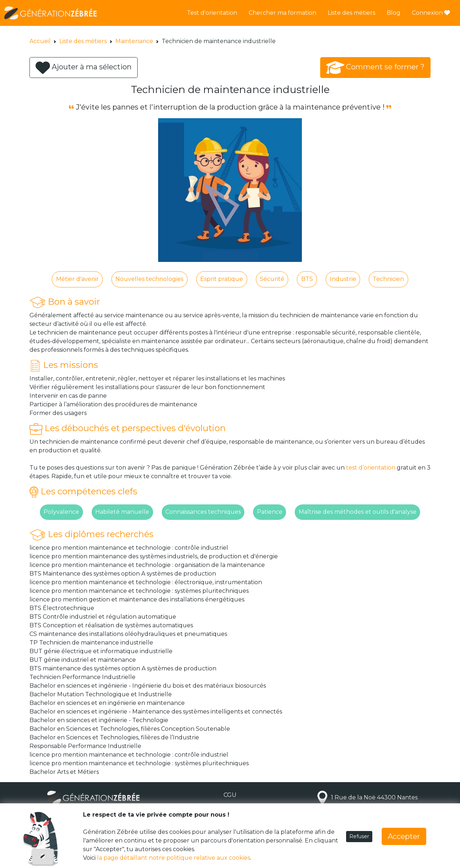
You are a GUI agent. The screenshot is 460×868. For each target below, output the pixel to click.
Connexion (431, 13)
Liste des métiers (351, 13)
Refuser (359, 836)
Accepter (404, 836)
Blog (394, 13)
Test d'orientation (212, 13)
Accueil (40, 41)
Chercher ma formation (282, 13)
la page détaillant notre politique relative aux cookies (174, 858)
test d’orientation (371, 468)
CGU (230, 795)
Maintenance (134, 41)
